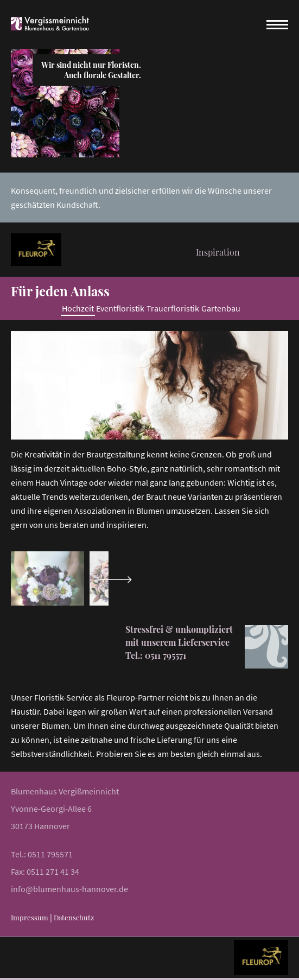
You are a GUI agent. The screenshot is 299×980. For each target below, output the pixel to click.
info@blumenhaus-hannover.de (69, 889)
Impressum (30, 917)
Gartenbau (221, 308)
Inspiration (215, 252)
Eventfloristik (120, 308)
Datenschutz (74, 917)
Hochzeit (78, 308)
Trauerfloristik (173, 308)
